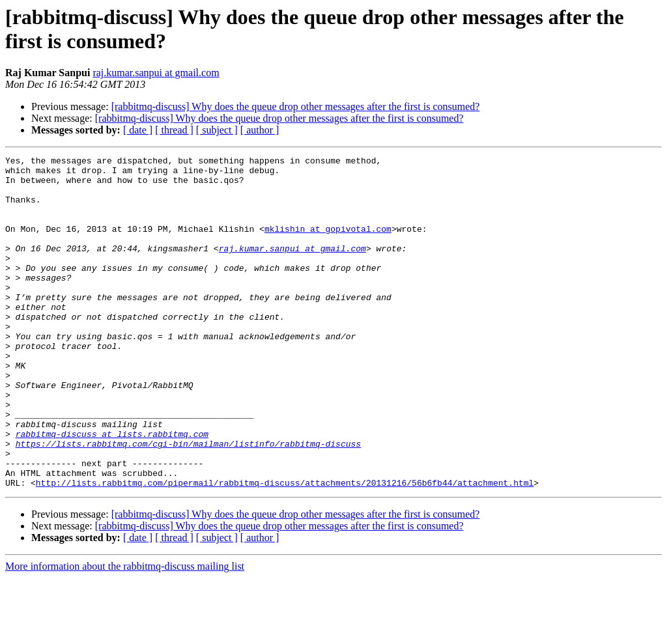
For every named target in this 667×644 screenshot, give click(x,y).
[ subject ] (217, 130)
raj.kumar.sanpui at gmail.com (156, 73)
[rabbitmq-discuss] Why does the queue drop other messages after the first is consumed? (296, 106)
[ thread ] (174, 130)
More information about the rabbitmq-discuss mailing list (125, 633)
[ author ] (260, 130)
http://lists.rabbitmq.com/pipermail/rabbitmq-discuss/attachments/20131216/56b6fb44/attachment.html (285, 549)
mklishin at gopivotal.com (328, 244)
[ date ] (138, 130)
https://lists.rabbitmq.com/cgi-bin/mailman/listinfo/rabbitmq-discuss (188, 502)
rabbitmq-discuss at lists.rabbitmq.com (112, 490)
